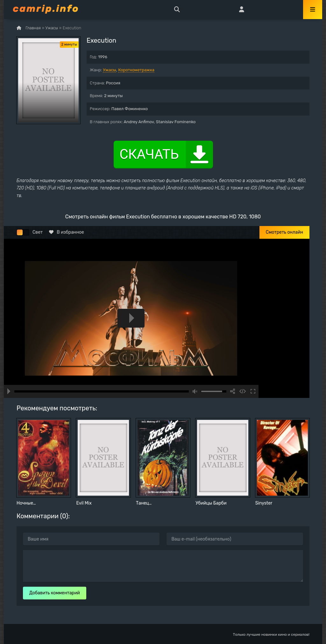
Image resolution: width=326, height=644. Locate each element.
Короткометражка (136, 70)
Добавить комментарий (55, 593)
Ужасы (110, 70)
